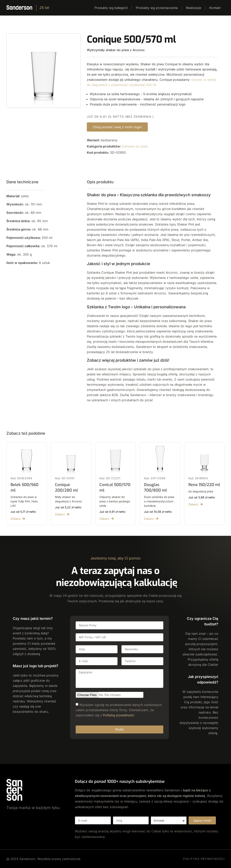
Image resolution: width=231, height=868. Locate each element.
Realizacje (194, 8)
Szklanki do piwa (135, 146)
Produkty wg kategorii (111, 8)
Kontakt (215, 8)
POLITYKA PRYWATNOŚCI (204, 859)
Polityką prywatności (119, 715)
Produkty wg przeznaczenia (157, 8)
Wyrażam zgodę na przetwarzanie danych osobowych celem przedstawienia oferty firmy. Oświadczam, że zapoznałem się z (119, 710)
